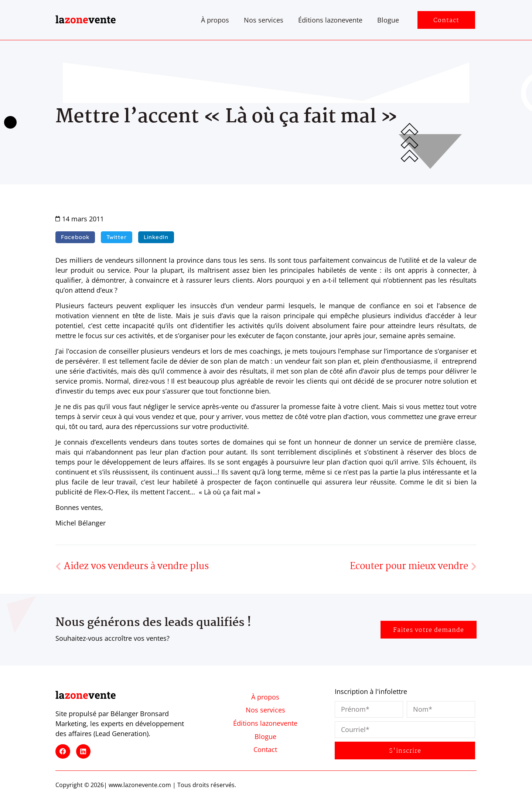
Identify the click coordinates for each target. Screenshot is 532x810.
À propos (215, 20)
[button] (75, 237)
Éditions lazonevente (330, 20)
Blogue (388, 20)
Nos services (264, 20)
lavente (86, 19)
